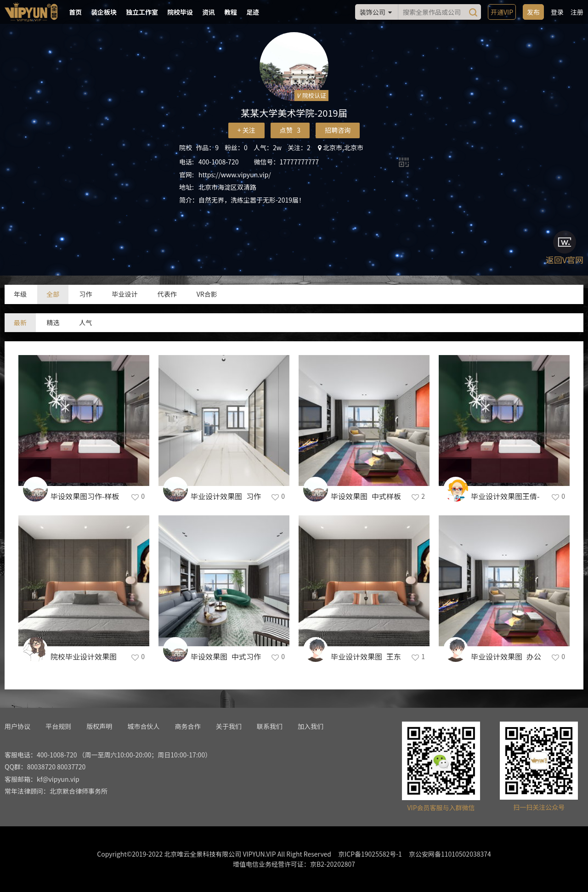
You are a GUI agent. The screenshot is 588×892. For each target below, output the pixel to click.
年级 (20, 294)
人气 (85, 322)
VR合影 (207, 294)
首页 (75, 12)
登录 (557, 12)
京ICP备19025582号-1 (370, 854)
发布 (533, 12)
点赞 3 (290, 130)
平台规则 (58, 726)
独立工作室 (142, 12)
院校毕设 (180, 12)
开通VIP (502, 12)
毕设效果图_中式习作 (226, 656)
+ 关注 (246, 130)
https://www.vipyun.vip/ (235, 175)
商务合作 (188, 726)
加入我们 (311, 726)
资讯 (209, 12)
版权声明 (99, 726)
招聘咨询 (338, 130)
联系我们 (270, 726)
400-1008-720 (218, 162)
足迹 (253, 12)
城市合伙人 (143, 726)
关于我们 (229, 726)
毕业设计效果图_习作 (226, 496)
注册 (577, 12)
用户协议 (17, 726)
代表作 (167, 294)
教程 (231, 12)
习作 (85, 294)
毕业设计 (124, 294)
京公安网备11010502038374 (450, 854)
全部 (53, 294)
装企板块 (104, 12)
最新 (20, 322)
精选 (53, 322)
